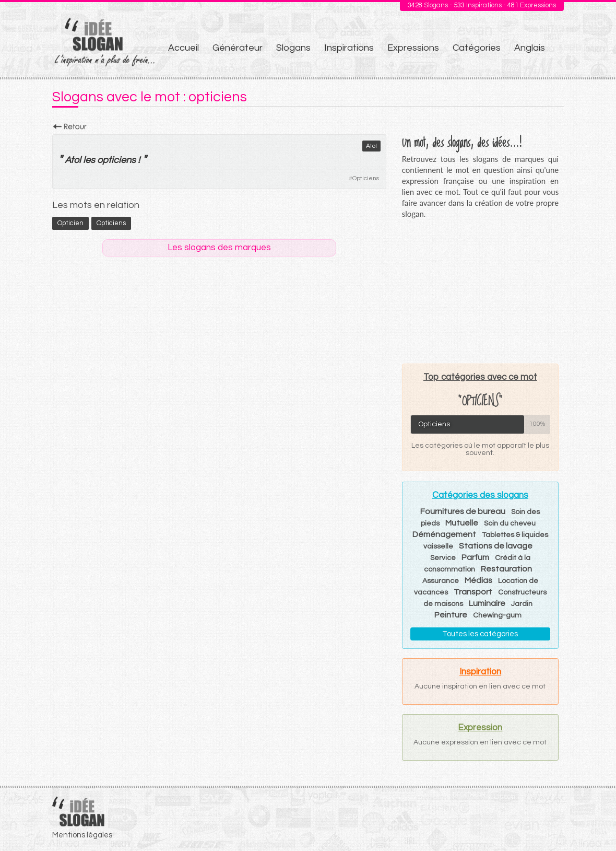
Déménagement (444, 534)
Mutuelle (462, 523)
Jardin (522, 604)
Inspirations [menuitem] (349, 48)
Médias (478, 580)
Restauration (506, 569)
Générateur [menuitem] (238, 48)
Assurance (441, 581)
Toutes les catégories (480, 634)
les (89, 160)
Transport (473, 592)
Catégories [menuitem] (477, 48)
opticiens (116, 160)
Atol (371, 146)
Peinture (451, 615)
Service (443, 558)
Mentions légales (82, 835)
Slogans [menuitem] (293, 48)
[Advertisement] (480, 291)
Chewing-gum (497, 615)
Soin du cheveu (510, 523)
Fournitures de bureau (463, 511)
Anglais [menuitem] (530, 48)
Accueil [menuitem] (183, 48)
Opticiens (366, 178)
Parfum (475, 557)
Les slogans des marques (219, 248)
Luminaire (487, 603)
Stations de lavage (496, 546)
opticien (70, 223)
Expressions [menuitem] (413, 48)
